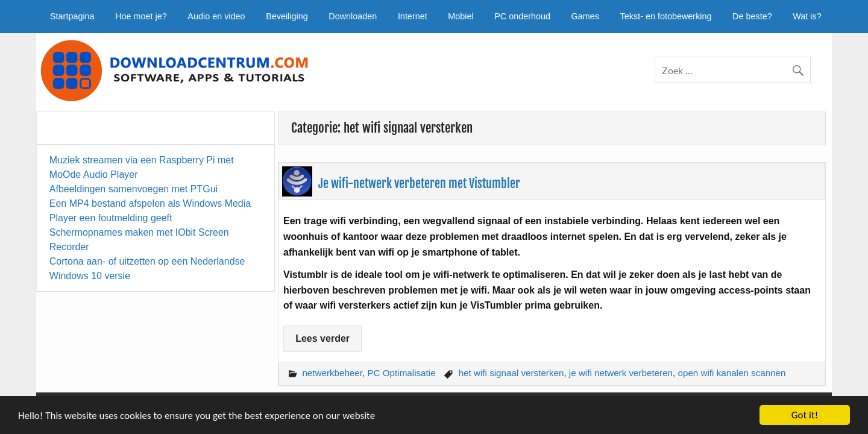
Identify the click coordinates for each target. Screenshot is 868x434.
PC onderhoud (522, 16)
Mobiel (461, 16)
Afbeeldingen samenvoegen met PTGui (134, 189)
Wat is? (807, 16)
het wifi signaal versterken (511, 373)
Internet (413, 16)
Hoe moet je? (141, 16)
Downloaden (353, 16)
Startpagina (72, 16)
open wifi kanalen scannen (732, 373)
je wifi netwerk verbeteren (621, 373)
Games (585, 16)
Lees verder (322, 338)
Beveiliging (287, 16)
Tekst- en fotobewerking (666, 16)
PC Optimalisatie (401, 373)
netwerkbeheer (332, 373)
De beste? (752, 16)
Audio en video (216, 16)
